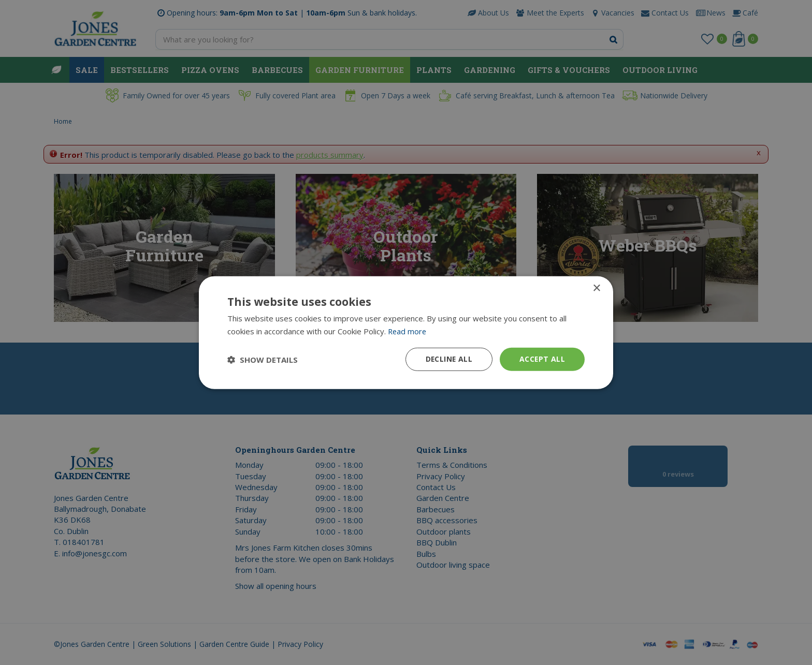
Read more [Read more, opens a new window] (408, 331)
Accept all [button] (542, 359)
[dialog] (406, 333)
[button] (263, 359)
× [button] (596, 288)
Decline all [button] (448, 359)
